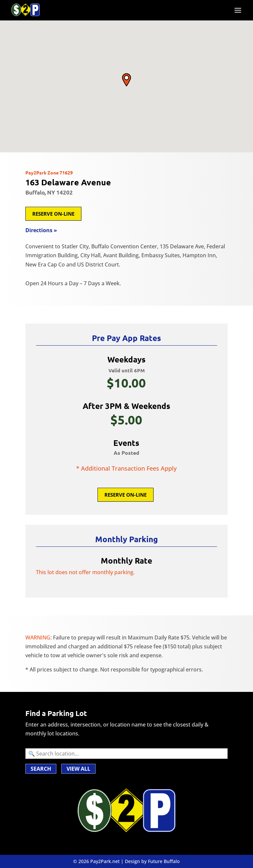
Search (41, 769)
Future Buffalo (164, 861)
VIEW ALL (78, 769)
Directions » (41, 230)
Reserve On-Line (53, 214)
